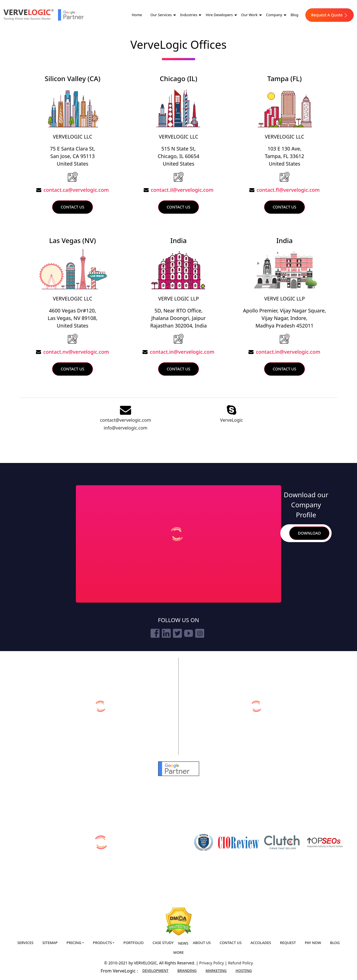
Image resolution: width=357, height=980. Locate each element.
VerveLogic (231, 420)
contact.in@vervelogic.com (182, 352)
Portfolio (133, 943)
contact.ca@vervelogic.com (76, 190)
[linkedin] (166, 633)
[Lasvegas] (73, 338)
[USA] (73, 176)
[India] (179, 338)
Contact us (231, 943)
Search (282, 533)
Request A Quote (330, 15)
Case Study (163, 943)
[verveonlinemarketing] (101, 706)
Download (309, 533)
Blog (295, 15)
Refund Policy (241, 963)
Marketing (216, 971)
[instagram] (200, 633)
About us (202, 943)
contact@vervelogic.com (126, 420)
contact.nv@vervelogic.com (76, 352)
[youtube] (189, 633)
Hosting (244, 971)
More (178, 952)
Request (288, 943)
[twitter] (177, 633)
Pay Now (313, 943)
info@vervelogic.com (126, 428)
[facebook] (155, 633)
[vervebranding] (256, 706)
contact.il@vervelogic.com (182, 190)
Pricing (74, 943)
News (183, 943)
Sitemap (50, 943)
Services (25, 943)
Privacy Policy (212, 963)
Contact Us (73, 207)
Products (102, 943)
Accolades (261, 943)
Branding (187, 971)
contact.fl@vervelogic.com (288, 190)
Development (155, 971)
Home (137, 15)
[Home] (28, 15)
